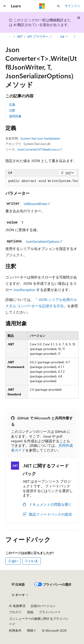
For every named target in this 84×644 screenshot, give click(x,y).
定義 (12, 104)
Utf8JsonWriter (36, 204)
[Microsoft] (42, 6)
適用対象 (15, 116)
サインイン (73, 6)
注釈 (12, 110)
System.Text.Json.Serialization (40, 138)
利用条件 (15, 630)
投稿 (30, 612)
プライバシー (48, 612)
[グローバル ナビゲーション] (4, 6)
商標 (30, 630)
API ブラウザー (38, 36)
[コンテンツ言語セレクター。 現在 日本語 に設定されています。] (18, 585)
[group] (42, 181)
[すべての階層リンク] (9, 37)
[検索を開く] (58, 6)
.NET (20, 36)
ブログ (14, 612)
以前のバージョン (43, 606)
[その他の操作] (75, 37)
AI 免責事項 (17, 606)
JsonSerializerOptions (43, 241)
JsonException (24, 290)
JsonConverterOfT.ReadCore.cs (38, 149)
